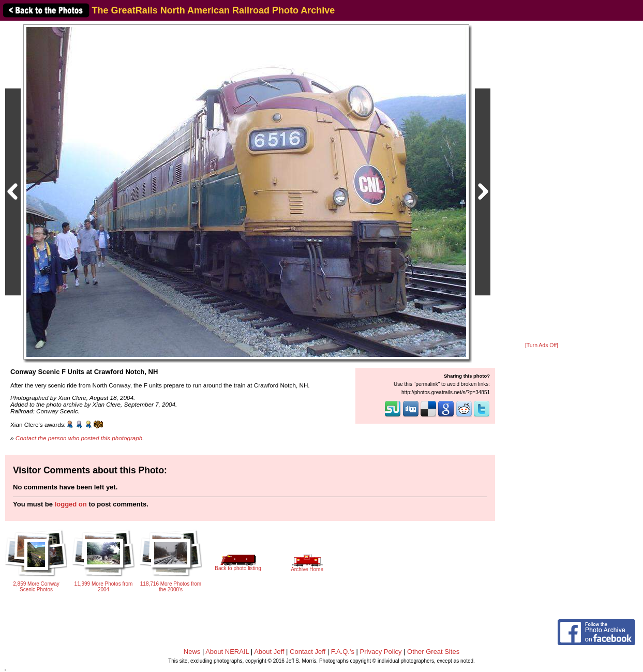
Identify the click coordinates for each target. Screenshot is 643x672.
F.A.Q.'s (343, 652)
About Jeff (269, 652)
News (192, 652)
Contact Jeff (308, 652)
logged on (71, 504)
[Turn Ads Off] (542, 345)
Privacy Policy (381, 652)
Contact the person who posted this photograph (79, 438)
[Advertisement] (542, 182)
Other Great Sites (433, 652)
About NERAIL (227, 652)
